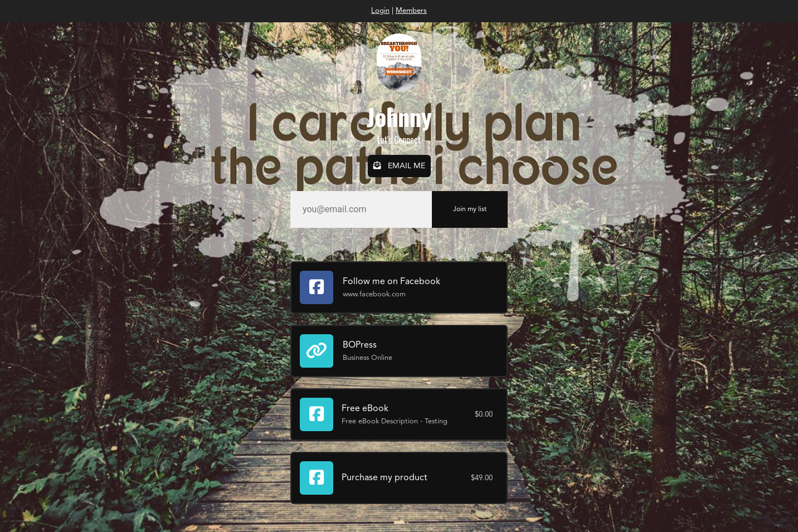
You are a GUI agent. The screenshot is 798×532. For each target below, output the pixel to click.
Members (411, 11)
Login (380, 11)
